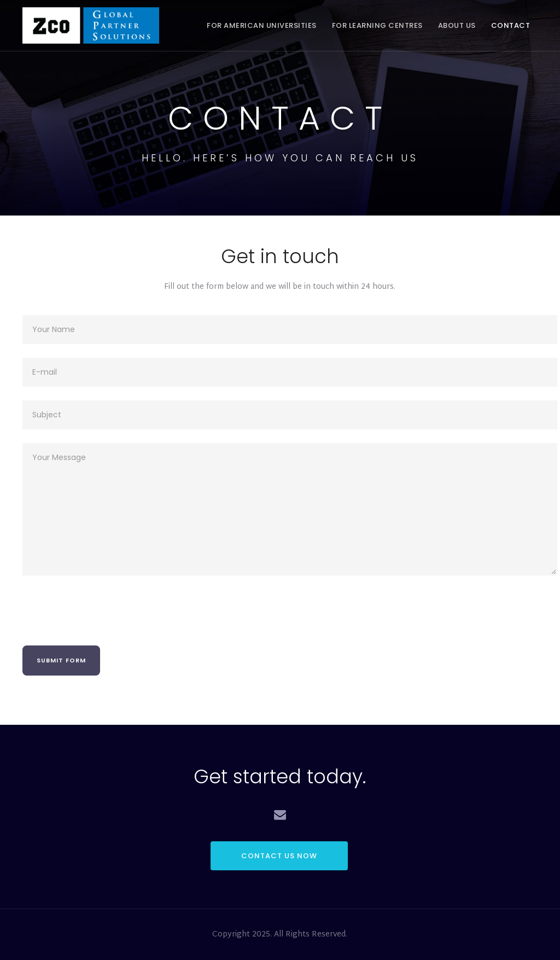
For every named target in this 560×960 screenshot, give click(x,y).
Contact (511, 25)
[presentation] (106, 610)
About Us (457, 25)
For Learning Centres (377, 25)
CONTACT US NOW (279, 856)
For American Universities (262, 25)
